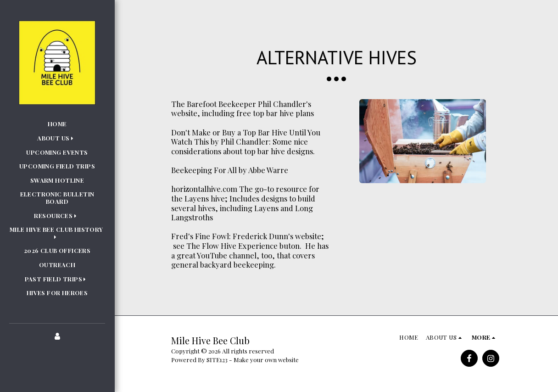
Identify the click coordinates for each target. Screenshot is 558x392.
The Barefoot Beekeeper (214, 104)
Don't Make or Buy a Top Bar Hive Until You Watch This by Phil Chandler (246, 137)
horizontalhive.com (204, 189)
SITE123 (217, 360)
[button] (57, 138)
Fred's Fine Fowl (200, 236)
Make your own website (266, 360)
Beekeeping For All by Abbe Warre (230, 170)
